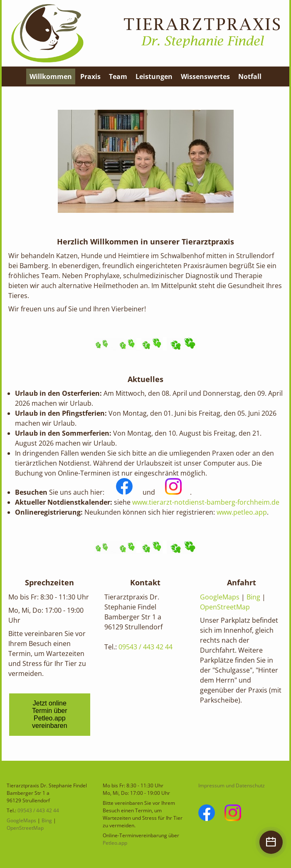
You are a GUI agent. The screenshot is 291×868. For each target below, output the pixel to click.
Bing (253, 597)
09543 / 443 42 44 (145, 647)
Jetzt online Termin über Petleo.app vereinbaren (50, 714)
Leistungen (154, 76)
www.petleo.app (242, 512)
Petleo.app (115, 843)
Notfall (250, 76)
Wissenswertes (205, 76)
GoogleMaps (220, 597)
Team (118, 76)
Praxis (90, 76)
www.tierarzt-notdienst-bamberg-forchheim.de (206, 502)
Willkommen (51, 76)
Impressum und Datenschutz (232, 785)
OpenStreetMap (225, 607)
